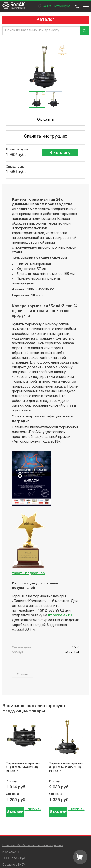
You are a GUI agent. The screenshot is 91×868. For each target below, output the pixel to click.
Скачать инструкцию (46, 136)
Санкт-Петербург (56, 6)
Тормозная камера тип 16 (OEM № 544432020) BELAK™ (23, 767)
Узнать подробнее (28, 573)
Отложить (45, 120)
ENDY (21, 865)
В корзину (60, 153)
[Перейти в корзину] (80, 857)
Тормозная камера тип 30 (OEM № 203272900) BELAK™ (66, 767)
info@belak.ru (60, 615)
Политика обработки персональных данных (33, 845)
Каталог (45, 20)
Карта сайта (11, 852)
